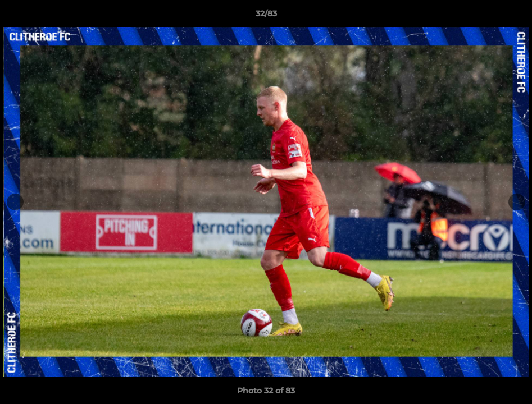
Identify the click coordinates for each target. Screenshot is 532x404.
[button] (512, 16)
